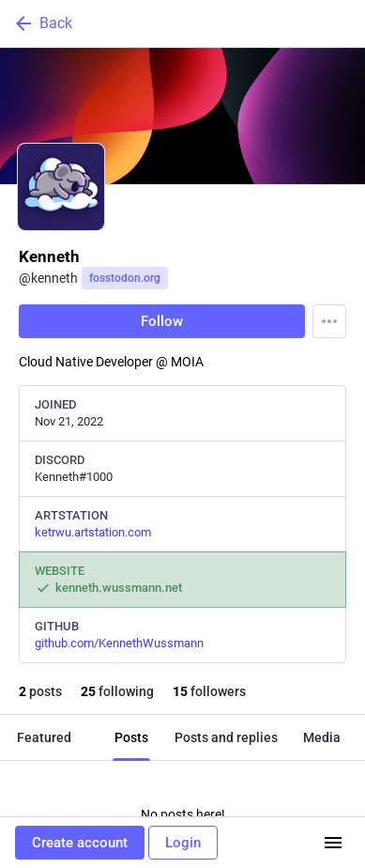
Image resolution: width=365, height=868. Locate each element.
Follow (162, 321)
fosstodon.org (125, 278)
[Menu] (329, 321)
